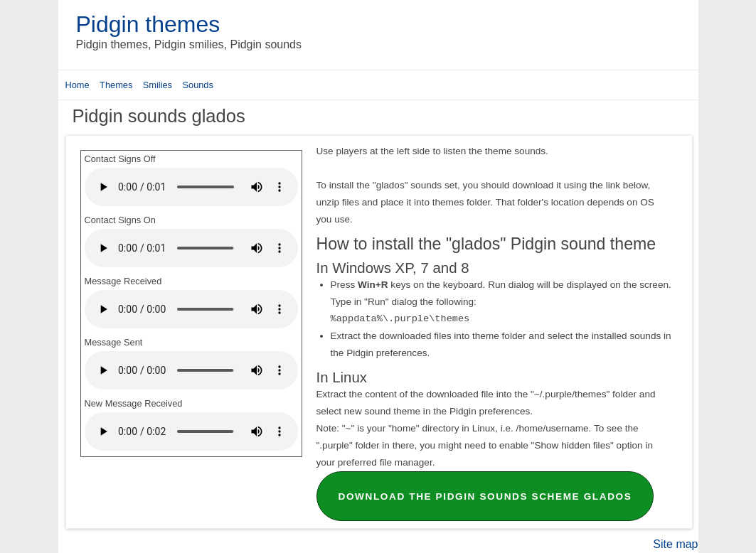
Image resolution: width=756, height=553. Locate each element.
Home (78, 85)
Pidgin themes (148, 24)
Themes (116, 85)
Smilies (158, 85)
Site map (675, 544)
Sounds (197, 85)
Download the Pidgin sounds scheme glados (485, 496)
